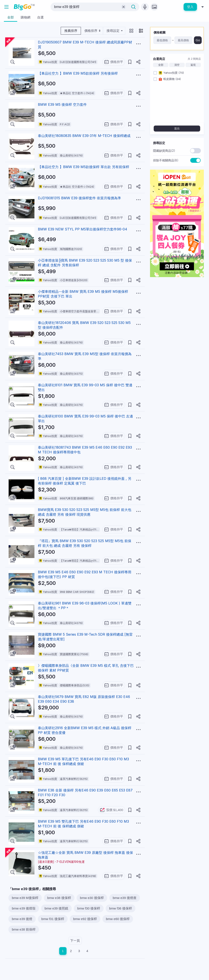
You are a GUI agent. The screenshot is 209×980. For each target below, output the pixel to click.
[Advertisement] (177, 307)
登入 (190, 7)
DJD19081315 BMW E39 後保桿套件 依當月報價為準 (79, 198)
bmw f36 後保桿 (121, 908)
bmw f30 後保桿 (89, 908)
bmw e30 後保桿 (92, 898)
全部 (161, 65)
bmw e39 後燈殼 (24, 908)
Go (198, 40)
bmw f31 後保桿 (53, 919)
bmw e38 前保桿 (24, 929)
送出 (177, 128)
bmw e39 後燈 (22, 919)
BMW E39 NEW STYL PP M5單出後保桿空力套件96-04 (83, 229)
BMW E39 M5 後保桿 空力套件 (62, 104)
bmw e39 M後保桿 (25, 898)
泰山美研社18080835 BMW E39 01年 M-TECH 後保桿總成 (84, 136)
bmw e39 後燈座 (125, 898)
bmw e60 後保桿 (118, 919)
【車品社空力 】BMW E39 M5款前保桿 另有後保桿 (78, 73)
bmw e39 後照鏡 (56, 908)
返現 (193, 65)
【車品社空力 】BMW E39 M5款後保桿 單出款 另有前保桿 (84, 167)
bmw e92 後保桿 (85, 919)
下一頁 (75, 941)
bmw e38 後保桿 (59, 898)
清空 (177, 65)
